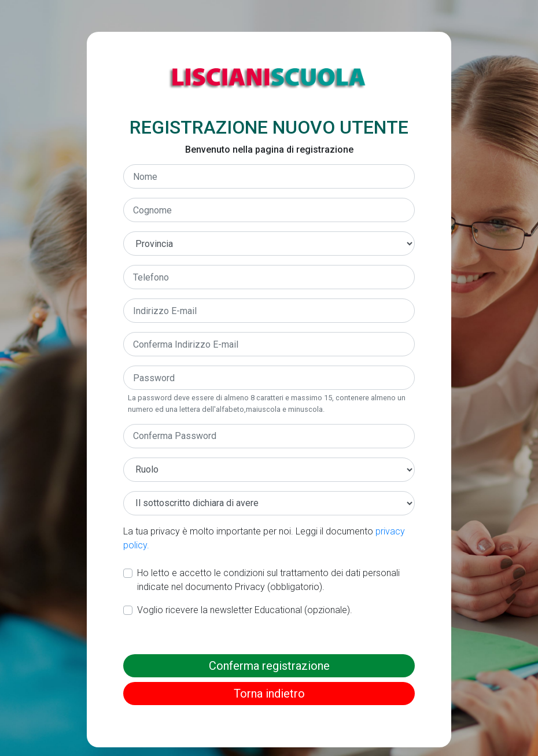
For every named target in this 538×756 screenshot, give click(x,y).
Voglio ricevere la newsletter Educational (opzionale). (245, 610)
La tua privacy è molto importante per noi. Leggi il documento (264, 538)
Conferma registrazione (269, 666)
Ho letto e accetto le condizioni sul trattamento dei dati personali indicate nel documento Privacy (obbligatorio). (268, 580)
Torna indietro (269, 694)
